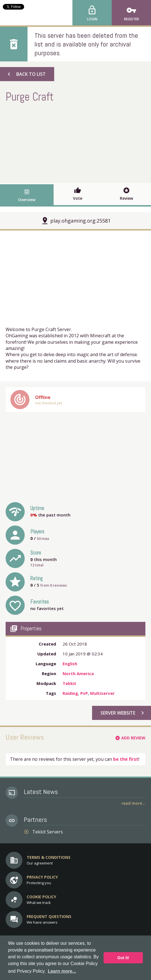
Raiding (70, 693)
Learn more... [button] (62, 971)
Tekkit (69, 683)
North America (78, 673)
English (70, 664)
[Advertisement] (75, 142)
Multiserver (102, 693)
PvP (84, 693)
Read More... (133, 803)
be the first (126, 759)
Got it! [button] (123, 958)
